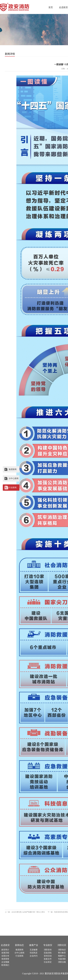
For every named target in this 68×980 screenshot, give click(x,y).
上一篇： (25, 912)
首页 (51, 7)
